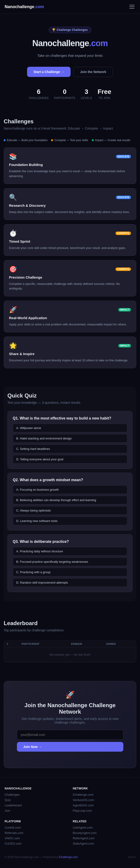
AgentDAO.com (83, 805)
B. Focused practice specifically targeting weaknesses (52, 562)
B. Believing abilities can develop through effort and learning (56, 500)
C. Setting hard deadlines (33, 449)
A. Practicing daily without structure (40, 551)
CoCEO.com (13, 844)
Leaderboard (13, 805)
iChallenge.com (83, 795)
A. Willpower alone (29, 428)
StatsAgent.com (84, 844)
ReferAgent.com (84, 838)
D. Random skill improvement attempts (42, 583)
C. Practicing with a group (33, 572)
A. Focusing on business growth (37, 490)
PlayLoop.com (82, 811)
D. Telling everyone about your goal (40, 459)
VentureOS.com (84, 800)
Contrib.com (13, 828)
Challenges (12, 795)
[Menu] (132, 7)
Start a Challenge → (49, 72)
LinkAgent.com (83, 828)
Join (7, 811)
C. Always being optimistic (34, 510)
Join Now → (33, 747)
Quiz (8, 800)
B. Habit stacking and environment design (44, 438)
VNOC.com (12, 838)
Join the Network (93, 72)
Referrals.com (14, 833)
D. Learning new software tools (37, 521)
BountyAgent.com (85, 833)
